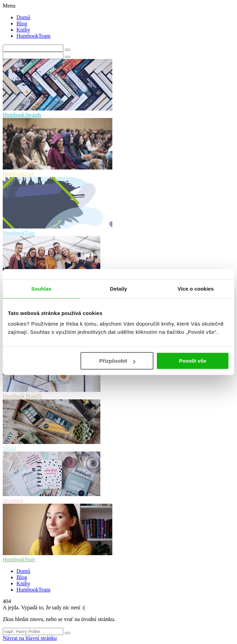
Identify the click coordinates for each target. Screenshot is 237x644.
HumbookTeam (33, 36)
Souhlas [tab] (41, 289)
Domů (23, 17)
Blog (22, 24)
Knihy (23, 30)
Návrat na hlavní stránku (30, 638)
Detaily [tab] (118, 289)
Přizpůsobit (117, 361)
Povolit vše (193, 361)
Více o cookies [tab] (196, 289)
